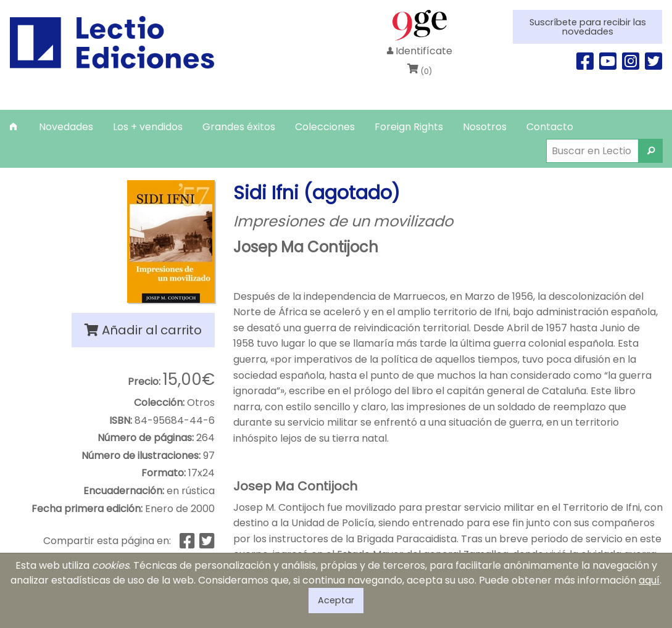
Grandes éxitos (239, 127)
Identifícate (420, 51)
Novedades (66, 127)
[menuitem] (15, 127)
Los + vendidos (148, 127)
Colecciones (325, 127)
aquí (649, 580)
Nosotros (485, 127)
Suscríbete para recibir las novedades (588, 27)
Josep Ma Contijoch (306, 247)
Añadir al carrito (143, 330)
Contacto (550, 127)
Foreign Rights (409, 127)
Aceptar (336, 600)
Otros (201, 403)
